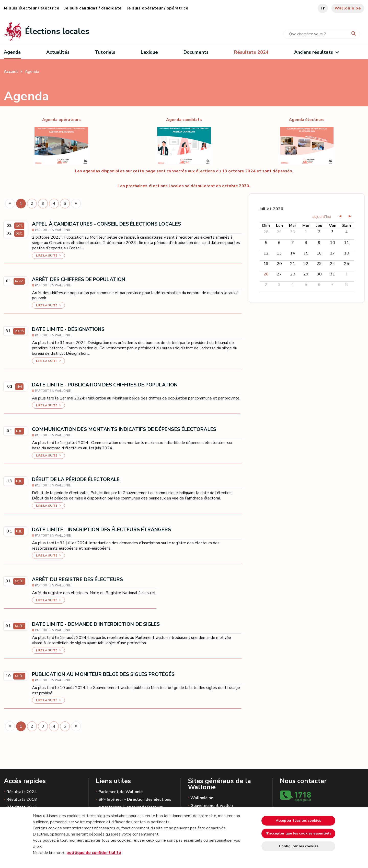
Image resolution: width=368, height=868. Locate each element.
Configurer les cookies (298, 846)
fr (323, 8)
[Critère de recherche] (322, 34)
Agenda (12, 52)
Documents (196, 52)
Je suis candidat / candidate (93, 8)
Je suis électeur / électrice (32, 8)
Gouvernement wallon (212, 806)
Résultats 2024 (22, 792)
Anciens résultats (317, 52)
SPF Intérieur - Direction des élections (135, 799)
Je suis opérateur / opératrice (158, 8)
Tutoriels (105, 52)
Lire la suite (47, 255)
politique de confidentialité (94, 853)
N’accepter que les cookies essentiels (298, 833)
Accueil (11, 72)
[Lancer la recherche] (355, 34)
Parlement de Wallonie (120, 792)
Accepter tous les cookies (298, 821)
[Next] (76, 204)
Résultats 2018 (22, 799)
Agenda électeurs (307, 120)
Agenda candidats (184, 120)
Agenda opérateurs (61, 120)
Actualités (58, 52)
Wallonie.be (348, 8)
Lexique (149, 52)
